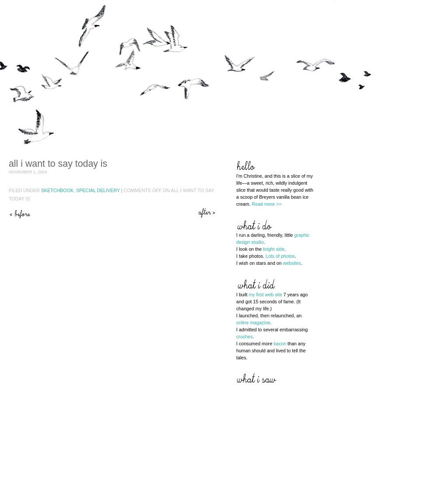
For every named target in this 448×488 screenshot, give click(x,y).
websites (292, 263)
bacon (280, 344)
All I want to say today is (58, 164)
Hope (208, 213)
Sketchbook (57, 190)
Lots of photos (280, 256)
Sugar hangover (20, 213)
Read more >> (267, 204)
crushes (244, 337)
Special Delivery (98, 190)
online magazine (253, 323)
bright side (274, 249)
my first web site (265, 295)
